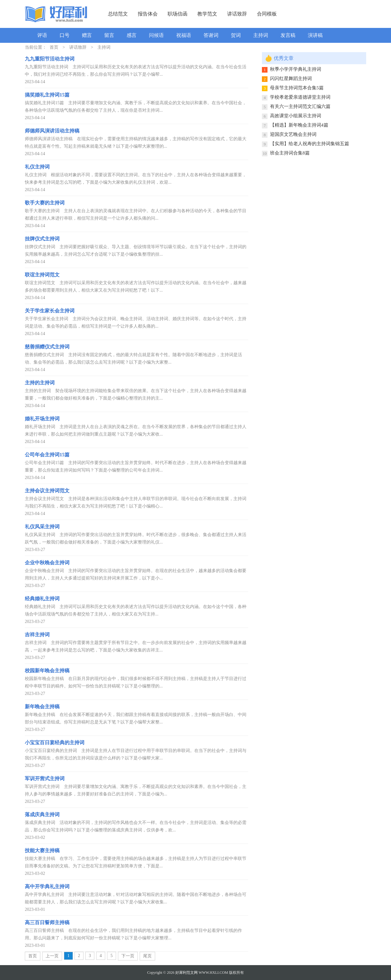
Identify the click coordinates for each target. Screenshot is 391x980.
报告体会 (148, 14)
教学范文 (207, 14)
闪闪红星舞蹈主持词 (291, 78)
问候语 (156, 35)
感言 (132, 35)
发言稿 (288, 35)
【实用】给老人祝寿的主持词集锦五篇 (310, 144)
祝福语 (184, 35)
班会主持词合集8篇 (290, 153)
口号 (65, 35)
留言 (109, 35)
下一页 (128, 956)
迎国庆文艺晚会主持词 (293, 134)
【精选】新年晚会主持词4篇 (299, 125)
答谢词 (211, 35)
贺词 (236, 35)
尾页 (147, 956)
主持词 (261, 35)
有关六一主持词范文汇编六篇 (300, 106)
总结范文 (118, 14)
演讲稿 (315, 35)
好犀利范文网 (187, 973)
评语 (42, 35)
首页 (54, 47)
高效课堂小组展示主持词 (296, 116)
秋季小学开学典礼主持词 (296, 69)
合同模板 (267, 14)
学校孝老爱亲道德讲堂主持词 (300, 97)
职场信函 (178, 14)
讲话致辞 (237, 14)
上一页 (52, 956)
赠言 (87, 35)
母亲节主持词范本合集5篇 (297, 88)
